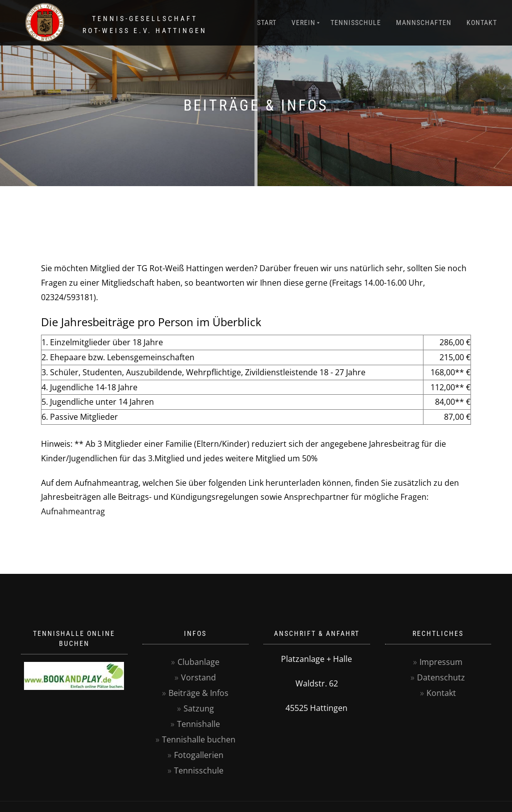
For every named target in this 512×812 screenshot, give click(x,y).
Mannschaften (424, 23)
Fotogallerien (199, 755)
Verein (303, 23)
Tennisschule (356, 23)
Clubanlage (198, 662)
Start (267, 23)
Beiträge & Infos (198, 693)
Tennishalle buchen (199, 739)
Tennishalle (198, 724)
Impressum (441, 662)
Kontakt (482, 23)
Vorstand (198, 677)
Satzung (199, 708)
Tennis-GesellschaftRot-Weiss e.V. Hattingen (145, 25)
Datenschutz (441, 677)
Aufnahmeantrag (73, 511)
